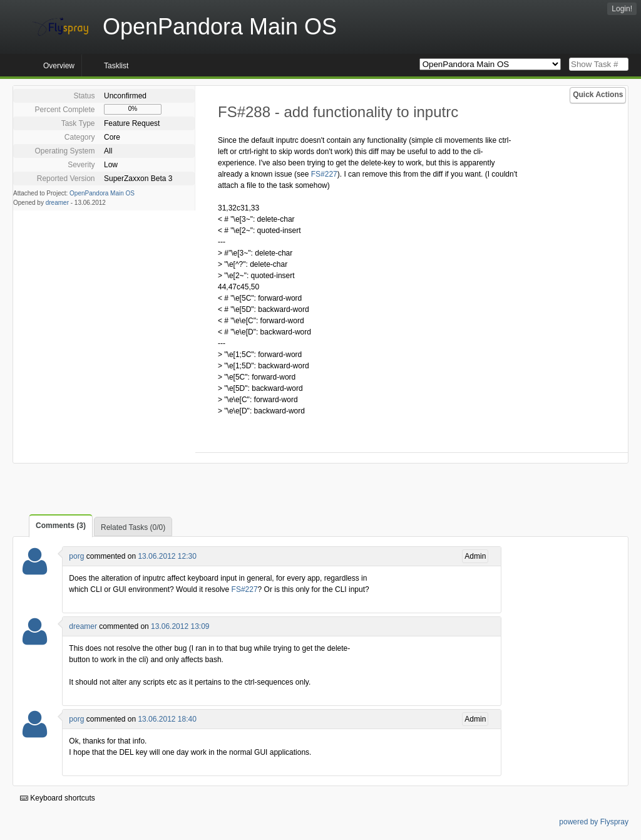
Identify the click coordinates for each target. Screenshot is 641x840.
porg (76, 556)
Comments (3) (61, 526)
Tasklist (116, 66)
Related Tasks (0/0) (133, 527)
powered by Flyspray (594, 822)
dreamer (57, 203)
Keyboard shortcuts (58, 798)
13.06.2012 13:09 (180, 626)
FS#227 (324, 174)
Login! (622, 9)
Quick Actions (598, 95)
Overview (59, 66)
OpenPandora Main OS (102, 193)
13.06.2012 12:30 (167, 556)
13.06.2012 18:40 (167, 719)
